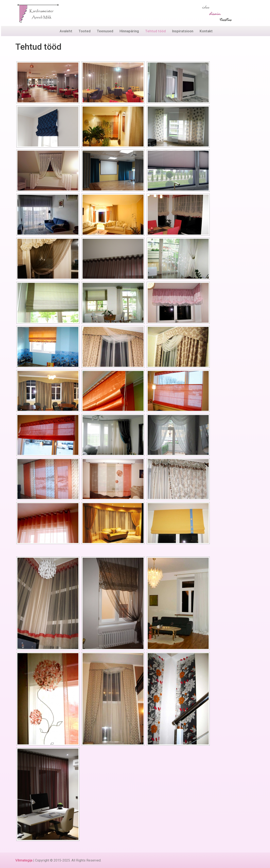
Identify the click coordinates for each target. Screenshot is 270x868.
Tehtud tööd (155, 31)
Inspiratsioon (183, 31)
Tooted (85, 31)
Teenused (105, 31)
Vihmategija (24, 860)
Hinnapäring (129, 31)
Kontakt (206, 31)
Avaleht (66, 31)
